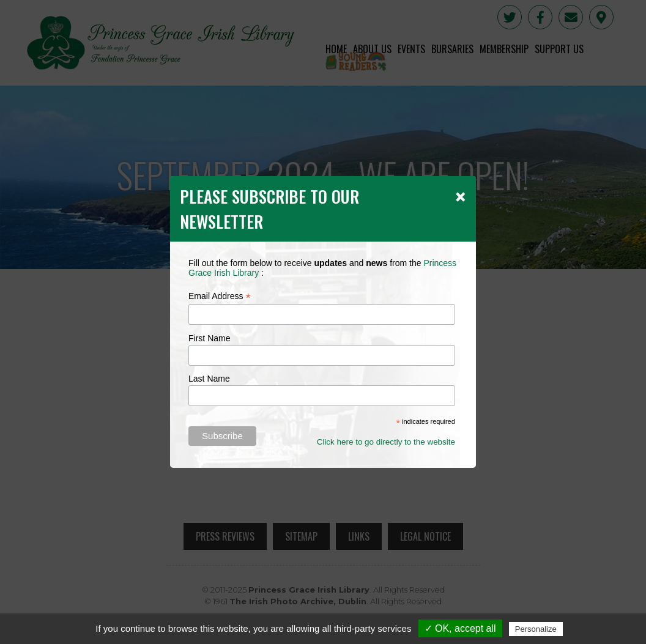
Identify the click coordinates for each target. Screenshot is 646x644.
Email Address (220, 296)
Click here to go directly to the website (386, 442)
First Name (209, 338)
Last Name (209, 379)
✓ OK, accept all (460, 628)
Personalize (536, 629)
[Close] (460, 196)
